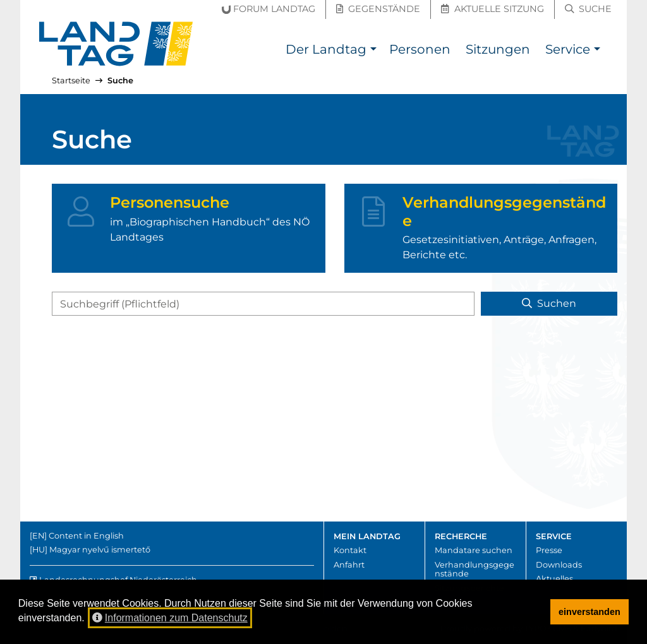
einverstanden (590, 612)
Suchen (549, 303)
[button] (373, 51)
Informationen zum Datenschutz (170, 618)
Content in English (86, 536)
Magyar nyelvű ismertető (100, 550)
